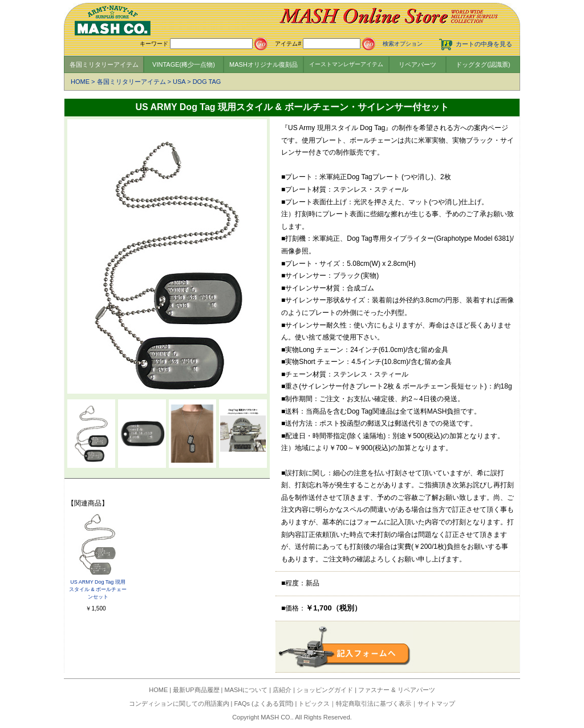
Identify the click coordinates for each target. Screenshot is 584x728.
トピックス (314, 703)
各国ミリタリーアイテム (104, 64)
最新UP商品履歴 (196, 690)
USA (179, 82)
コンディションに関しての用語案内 (179, 703)
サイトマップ (436, 703)
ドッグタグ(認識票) (483, 64)
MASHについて (246, 690)
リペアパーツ (417, 64)
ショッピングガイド (325, 690)
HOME (80, 82)
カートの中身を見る (484, 44)
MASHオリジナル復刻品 (263, 64)
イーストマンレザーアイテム (346, 64)
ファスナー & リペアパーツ (396, 690)
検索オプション (403, 44)
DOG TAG (207, 82)
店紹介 (282, 690)
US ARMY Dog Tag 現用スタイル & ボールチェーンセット (98, 589)
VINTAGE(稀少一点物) (184, 64)
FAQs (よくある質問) (264, 703)
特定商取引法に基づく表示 (374, 703)
